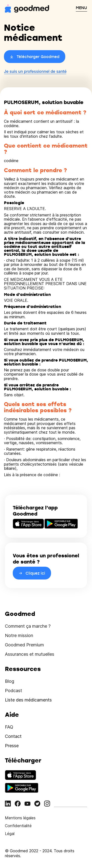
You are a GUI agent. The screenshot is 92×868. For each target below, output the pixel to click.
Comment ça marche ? (28, 626)
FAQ (9, 727)
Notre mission (19, 635)
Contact (13, 736)
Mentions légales (20, 818)
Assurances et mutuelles (30, 654)
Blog (10, 681)
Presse (12, 746)
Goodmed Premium (24, 645)
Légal (10, 834)
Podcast (13, 691)
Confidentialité (18, 826)
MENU (81, 8)
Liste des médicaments (28, 700)
